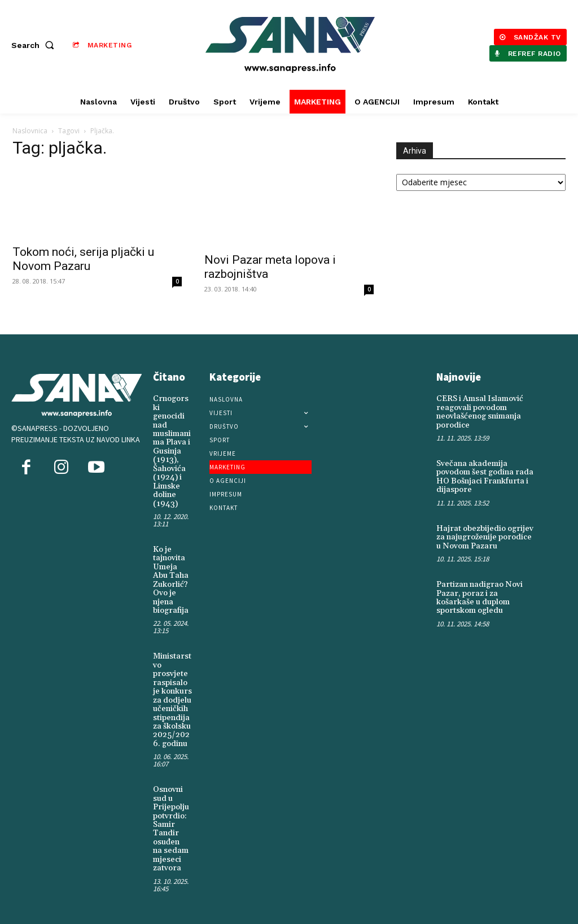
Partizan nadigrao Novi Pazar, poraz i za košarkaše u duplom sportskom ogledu (480, 598)
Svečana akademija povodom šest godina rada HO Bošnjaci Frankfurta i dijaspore (485, 477)
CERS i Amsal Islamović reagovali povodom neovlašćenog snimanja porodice (480, 412)
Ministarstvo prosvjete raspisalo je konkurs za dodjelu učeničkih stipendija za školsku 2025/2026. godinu (172, 700)
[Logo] (290, 45)
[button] (35, 45)
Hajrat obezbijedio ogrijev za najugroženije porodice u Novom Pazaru (485, 537)
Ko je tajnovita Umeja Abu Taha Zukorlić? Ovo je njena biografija (171, 579)
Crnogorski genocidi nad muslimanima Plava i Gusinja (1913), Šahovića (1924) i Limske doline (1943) (172, 451)
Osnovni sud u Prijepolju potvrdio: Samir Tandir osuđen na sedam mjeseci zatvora (171, 828)
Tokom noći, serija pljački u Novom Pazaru (83, 259)
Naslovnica (30, 131)
